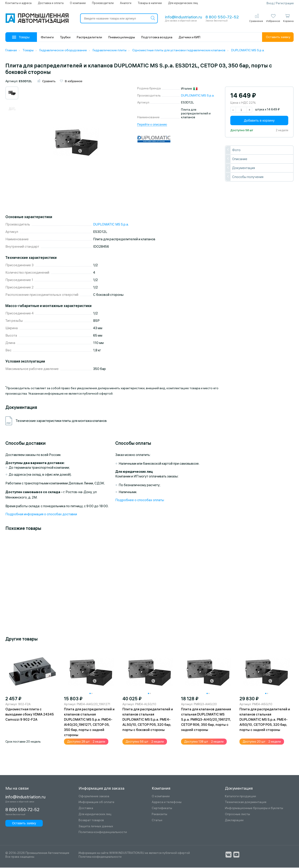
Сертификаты (162, 809)
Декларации (234, 821)
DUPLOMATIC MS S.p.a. (198, 96)
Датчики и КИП (189, 37)
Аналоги (126, 3)
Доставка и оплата (51, 3)
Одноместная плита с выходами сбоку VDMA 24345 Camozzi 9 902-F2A (30, 714)
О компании (78, 3)
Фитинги (47, 37)
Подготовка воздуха (157, 37)
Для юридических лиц (183, 3)
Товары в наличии (150, 3)
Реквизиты (159, 815)
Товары (21, 37)
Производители (103, 3)
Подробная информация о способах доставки (41, 515)
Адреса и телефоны (167, 802)
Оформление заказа (94, 796)
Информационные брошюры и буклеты (254, 809)
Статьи (157, 821)
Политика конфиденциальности (103, 833)
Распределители (89, 37)
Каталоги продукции (240, 796)
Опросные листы (237, 815)
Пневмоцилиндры (122, 37)
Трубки (65, 37)
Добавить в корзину (259, 121)
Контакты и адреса (18, 3)
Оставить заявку (278, 37)
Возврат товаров (91, 821)
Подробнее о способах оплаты (140, 500)
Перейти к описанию (152, 125)
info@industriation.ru (184, 17)
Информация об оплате (96, 802)
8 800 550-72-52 (222, 17)
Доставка (86, 809)
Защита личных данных (96, 826)
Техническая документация (246, 802)
